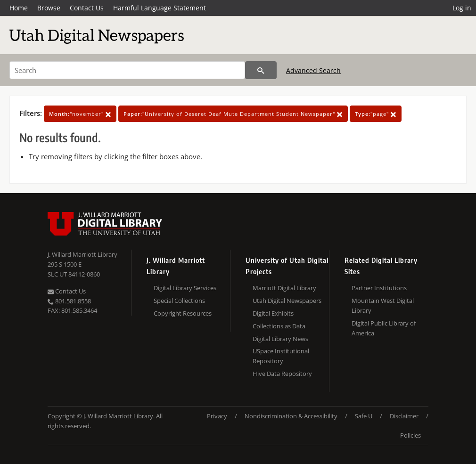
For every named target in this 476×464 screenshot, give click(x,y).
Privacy (217, 416)
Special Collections (179, 301)
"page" (376, 114)
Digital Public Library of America (384, 328)
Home (19, 8)
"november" (80, 114)
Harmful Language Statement (160, 8)
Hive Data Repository (282, 374)
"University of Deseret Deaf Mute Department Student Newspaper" (233, 114)
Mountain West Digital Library (383, 305)
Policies (410, 435)
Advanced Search (313, 70)
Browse (49, 8)
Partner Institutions (379, 288)
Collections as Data (279, 326)
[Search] (127, 70)
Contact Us (87, 8)
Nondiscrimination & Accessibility (291, 416)
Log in (462, 8)
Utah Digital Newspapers (287, 301)
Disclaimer (404, 416)
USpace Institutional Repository (281, 356)
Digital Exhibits (273, 313)
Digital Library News (280, 339)
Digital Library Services (185, 288)
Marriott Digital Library (284, 288)
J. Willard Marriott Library (82, 254)
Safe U (364, 416)
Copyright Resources (183, 313)
